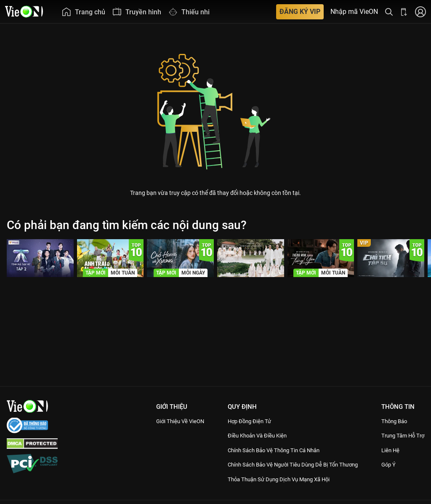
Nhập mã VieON (354, 12)
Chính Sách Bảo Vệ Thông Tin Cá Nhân (275, 450)
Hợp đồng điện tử (246, 421)
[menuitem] (83, 12)
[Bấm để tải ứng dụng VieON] (404, 12)
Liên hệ (390, 459)
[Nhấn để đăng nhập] (420, 12)
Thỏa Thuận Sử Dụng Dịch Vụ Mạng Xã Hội (280, 488)
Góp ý (388, 474)
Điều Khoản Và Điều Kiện (255, 435)
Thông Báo (395, 421)
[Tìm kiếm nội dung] (389, 12)
